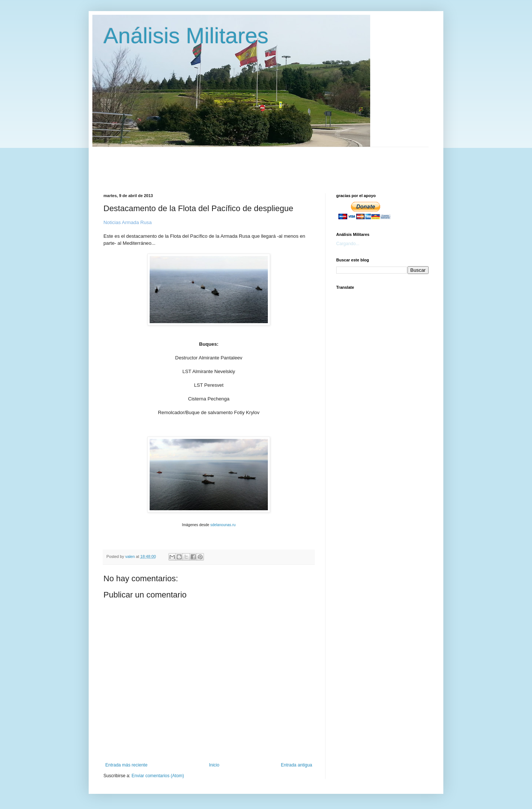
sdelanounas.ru (223, 525)
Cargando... (348, 244)
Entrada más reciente (126, 765)
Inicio (214, 765)
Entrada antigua (296, 765)
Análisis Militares (186, 36)
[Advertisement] (283, 164)
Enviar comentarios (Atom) (158, 776)
